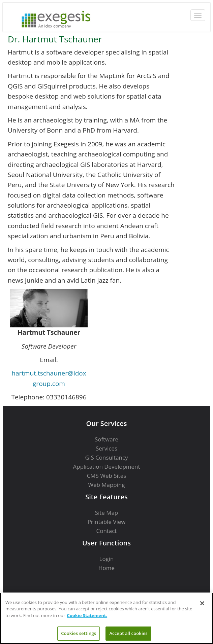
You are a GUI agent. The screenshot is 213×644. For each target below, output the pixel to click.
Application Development (107, 467)
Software (106, 439)
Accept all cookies (128, 633)
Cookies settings (79, 633)
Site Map (106, 513)
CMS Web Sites (107, 476)
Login (107, 559)
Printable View (107, 522)
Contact (107, 531)
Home (106, 568)
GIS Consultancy (106, 457)
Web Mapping (106, 485)
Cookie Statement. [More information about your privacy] (87, 615)
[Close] (202, 603)
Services (106, 448)
